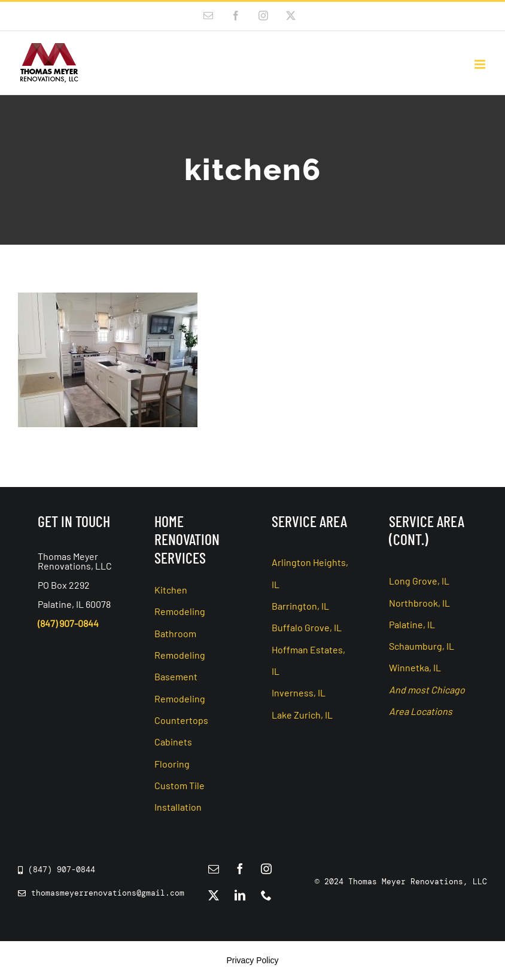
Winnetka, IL (415, 667)
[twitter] (214, 895)
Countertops (181, 720)
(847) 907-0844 (68, 623)
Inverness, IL (299, 693)
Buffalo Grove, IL (307, 627)
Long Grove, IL (419, 581)
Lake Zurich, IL (302, 715)
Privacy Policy (252, 960)
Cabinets (173, 742)
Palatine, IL (412, 624)
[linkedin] (240, 895)
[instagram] (266, 869)
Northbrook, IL (419, 603)
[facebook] (240, 869)
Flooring (172, 764)
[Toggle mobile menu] (481, 64)
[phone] (266, 895)
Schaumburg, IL (422, 646)
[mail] (214, 869)
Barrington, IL (300, 606)
